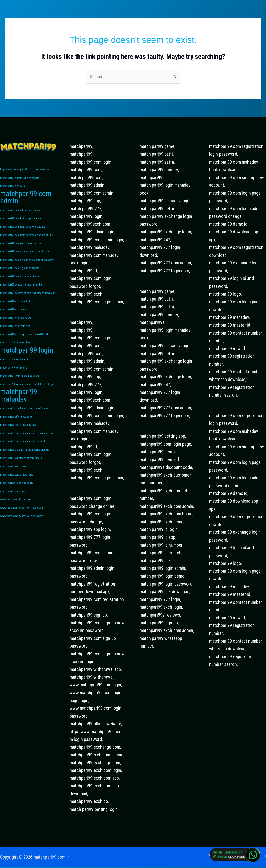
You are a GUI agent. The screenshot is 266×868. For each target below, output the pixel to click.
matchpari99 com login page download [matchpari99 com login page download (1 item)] (21, 221)
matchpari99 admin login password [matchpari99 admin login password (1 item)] (20, 179)
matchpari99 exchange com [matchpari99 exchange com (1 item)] (15, 323)
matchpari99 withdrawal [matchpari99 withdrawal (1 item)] (14, 477)
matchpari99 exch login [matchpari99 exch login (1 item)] (13, 340)
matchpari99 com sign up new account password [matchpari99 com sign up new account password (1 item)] (27, 264)
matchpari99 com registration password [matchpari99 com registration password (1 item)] (22, 247)
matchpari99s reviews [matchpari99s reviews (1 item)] (13, 502)
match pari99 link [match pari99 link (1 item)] (38, 340)
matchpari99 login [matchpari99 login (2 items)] (27, 357)
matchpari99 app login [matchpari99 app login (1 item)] (12, 187)
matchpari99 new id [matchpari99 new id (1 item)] (39, 417)
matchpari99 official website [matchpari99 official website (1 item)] (16, 425)
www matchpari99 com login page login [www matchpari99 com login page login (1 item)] (22, 519)
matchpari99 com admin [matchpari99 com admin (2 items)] (26, 199)
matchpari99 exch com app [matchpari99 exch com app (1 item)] (15, 332)
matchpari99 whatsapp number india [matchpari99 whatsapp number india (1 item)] (21, 468)
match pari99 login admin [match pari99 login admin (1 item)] (14, 366)
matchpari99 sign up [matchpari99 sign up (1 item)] (12, 460)
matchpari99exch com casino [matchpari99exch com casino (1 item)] (16, 494)
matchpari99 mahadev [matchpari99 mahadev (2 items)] (19, 404)
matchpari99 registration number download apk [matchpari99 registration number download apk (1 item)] (26, 442)
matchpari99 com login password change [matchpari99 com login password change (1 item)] (23, 229)
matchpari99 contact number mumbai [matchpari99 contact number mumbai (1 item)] (21, 289)
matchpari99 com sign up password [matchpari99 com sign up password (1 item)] (20, 272)
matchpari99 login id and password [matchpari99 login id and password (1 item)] (19, 383)
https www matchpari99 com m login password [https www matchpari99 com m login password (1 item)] (26, 170)
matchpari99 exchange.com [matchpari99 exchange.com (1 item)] (16, 315)
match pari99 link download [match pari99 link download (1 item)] (15, 349)
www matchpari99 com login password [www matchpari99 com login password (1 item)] (22, 528)
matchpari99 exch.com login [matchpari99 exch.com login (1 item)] (16, 306)
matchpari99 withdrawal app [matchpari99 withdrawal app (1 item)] (16, 485)
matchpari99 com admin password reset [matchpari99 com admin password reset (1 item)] (22, 212)
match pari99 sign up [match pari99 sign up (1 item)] (37, 460)
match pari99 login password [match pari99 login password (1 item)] (16, 392)
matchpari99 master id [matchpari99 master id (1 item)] (13, 417)
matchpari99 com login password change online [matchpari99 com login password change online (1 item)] (26, 238)
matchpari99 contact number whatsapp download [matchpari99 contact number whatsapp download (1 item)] (28, 298)
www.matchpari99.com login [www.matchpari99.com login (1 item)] (16, 511)
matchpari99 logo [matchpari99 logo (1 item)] (44, 392)
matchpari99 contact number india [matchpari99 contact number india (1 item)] (19, 281)
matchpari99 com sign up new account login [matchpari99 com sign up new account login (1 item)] (24, 255)
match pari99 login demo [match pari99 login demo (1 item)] (14, 375)
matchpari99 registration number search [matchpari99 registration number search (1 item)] (23, 451)
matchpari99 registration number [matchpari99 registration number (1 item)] (19, 434)
